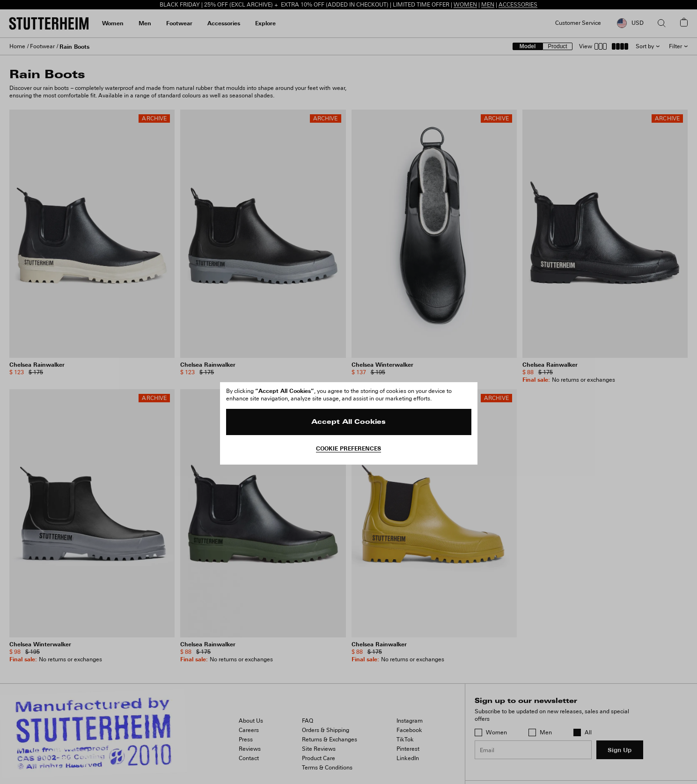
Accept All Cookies (348, 422)
